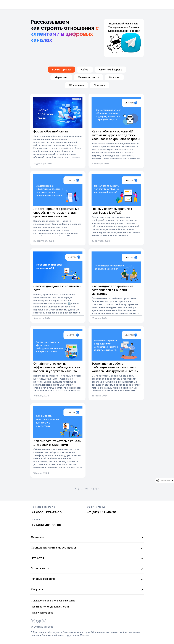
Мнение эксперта (89, 77)
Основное (38, 537)
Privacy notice (166, 480)
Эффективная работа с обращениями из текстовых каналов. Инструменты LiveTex (115, 367)
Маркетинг (61, 77)
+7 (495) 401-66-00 (46, 525)
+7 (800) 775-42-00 (47, 512)
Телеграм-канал (118, 27)
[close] (172, 480)
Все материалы (61, 70)
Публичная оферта (42, 613)
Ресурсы (37, 589)
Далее (95, 489)
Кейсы (85, 70)
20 (87, 489)
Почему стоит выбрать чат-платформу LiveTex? (112, 211)
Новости (114, 77)
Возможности (40, 568)
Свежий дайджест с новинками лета (57, 288)
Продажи (100, 85)
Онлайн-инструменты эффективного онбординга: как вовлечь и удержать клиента (57, 367)
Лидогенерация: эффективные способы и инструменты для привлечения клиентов (56, 213)
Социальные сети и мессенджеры (54, 548)
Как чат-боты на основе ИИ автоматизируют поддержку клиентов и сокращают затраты (116, 135)
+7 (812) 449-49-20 (102, 512)
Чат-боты (37, 558)
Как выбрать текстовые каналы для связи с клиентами (57, 443)
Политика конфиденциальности (50, 607)
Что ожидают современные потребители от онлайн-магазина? (113, 290)
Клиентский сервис (110, 70)
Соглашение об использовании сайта (53, 601)
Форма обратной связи (51, 131)
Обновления (76, 85)
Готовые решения (43, 579)
